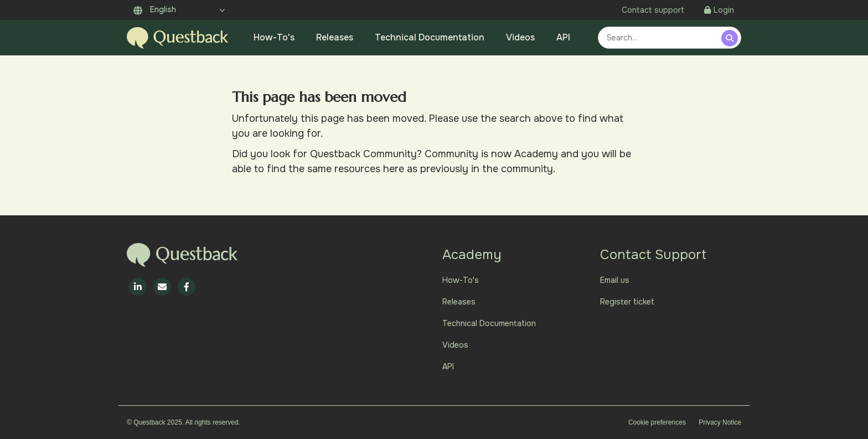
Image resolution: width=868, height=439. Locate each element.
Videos (520, 37)
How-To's (274, 37)
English (155, 9)
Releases (335, 37)
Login (719, 10)
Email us (615, 280)
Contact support (653, 10)
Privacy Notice (720, 422)
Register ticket (627, 302)
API (563, 37)
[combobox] (661, 38)
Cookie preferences (657, 422)
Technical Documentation (430, 37)
